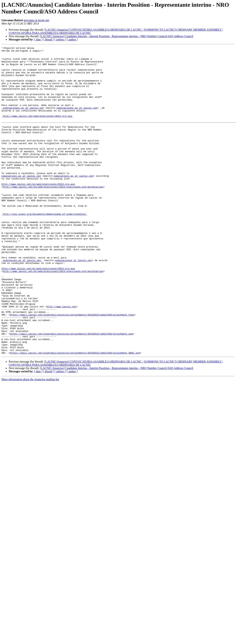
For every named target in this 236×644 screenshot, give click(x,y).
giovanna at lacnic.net (37, 20)
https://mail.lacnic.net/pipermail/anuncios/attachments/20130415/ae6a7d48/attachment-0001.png (75, 414)
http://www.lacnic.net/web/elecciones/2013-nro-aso (37, 130)
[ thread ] (48, 39)
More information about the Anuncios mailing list (30, 441)
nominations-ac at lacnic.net (21, 202)
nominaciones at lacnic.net (73, 303)
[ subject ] (60, 39)
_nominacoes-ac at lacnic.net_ (22, 303)
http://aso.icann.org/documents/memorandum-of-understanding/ (45, 248)
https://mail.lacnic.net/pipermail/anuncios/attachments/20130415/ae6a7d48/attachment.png (71, 391)
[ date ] (38, 39)
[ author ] (72, 39)
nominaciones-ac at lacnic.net (77, 120)
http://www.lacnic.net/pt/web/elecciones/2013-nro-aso (38, 313)
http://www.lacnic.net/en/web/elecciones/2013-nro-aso (38, 212)
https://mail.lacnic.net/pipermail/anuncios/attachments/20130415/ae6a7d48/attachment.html (72, 369)
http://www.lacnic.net (62, 359)
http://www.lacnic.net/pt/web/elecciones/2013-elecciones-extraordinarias (53, 316)
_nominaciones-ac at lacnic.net (23, 120)
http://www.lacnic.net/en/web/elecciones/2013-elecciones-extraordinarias (53, 215)
